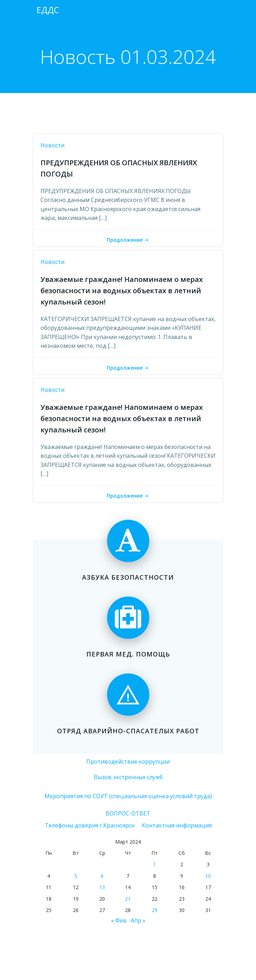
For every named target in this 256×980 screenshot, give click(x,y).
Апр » (138, 920)
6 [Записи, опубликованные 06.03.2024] (102, 876)
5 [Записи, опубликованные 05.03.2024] (76, 876)
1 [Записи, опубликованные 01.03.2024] (155, 864)
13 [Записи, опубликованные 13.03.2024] (102, 887)
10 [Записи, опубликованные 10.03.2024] (208, 876)
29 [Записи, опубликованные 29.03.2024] (155, 910)
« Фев (119, 920)
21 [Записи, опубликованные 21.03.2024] (128, 899)
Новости (52, 145)
